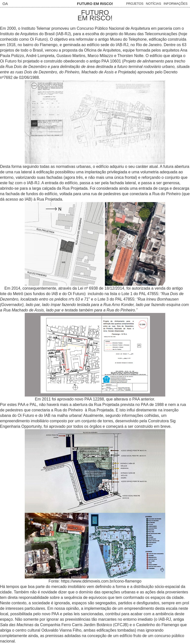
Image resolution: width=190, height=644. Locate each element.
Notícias (154, 4)
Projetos (135, 4)
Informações (176, 4)
